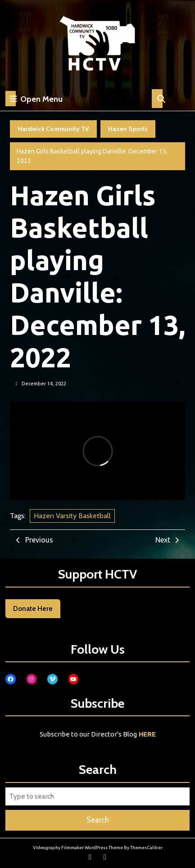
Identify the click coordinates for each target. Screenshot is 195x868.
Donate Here (33, 609)
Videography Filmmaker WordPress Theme (78, 848)
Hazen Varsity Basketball (72, 516)
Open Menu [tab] (34, 99)
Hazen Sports (128, 129)
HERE (147, 734)
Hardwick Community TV (53, 129)
